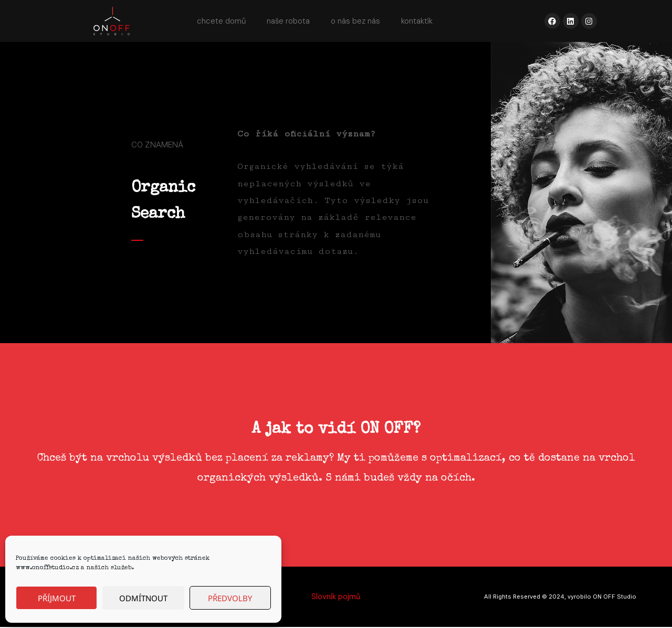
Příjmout (57, 598)
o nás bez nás (355, 21)
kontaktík (417, 21)
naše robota (288, 21)
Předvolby (230, 598)
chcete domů (221, 21)
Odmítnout (143, 598)
